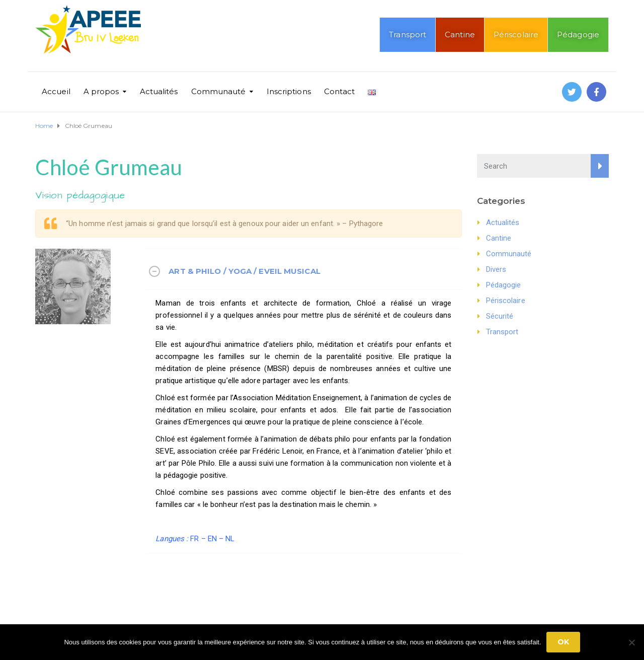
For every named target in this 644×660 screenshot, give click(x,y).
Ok (563, 642)
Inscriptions (289, 91)
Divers (496, 269)
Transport (408, 34)
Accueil (56, 91)
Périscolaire (516, 34)
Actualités (159, 91)
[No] (631, 642)
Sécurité (500, 316)
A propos (101, 91)
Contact (340, 91)
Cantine (460, 34)
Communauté (219, 91)
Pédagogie (578, 34)
